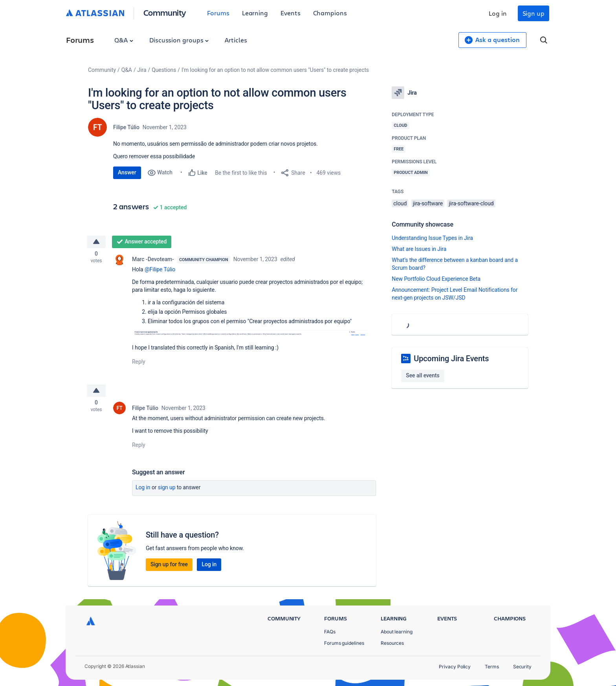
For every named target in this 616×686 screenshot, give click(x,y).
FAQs (330, 632)
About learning (397, 632)
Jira (142, 70)
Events (291, 13)
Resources (392, 643)
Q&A (124, 40)
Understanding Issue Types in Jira (432, 238)
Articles (236, 40)
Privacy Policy (455, 667)
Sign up (533, 13)
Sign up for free (169, 568)
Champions (330, 13)
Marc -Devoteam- (153, 261)
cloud (400, 203)
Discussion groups (179, 40)
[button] (250, 335)
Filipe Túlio (126, 127)
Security (522, 667)
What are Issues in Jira (419, 249)
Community (165, 12)
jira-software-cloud (471, 203)
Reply (139, 364)
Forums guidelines (344, 643)
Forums (218, 13)
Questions (164, 70)
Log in (498, 13)
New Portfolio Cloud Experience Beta (436, 279)
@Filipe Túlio (160, 271)
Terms (492, 667)
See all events (423, 375)
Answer (127, 172)
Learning (255, 13)
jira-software (428, 203)
